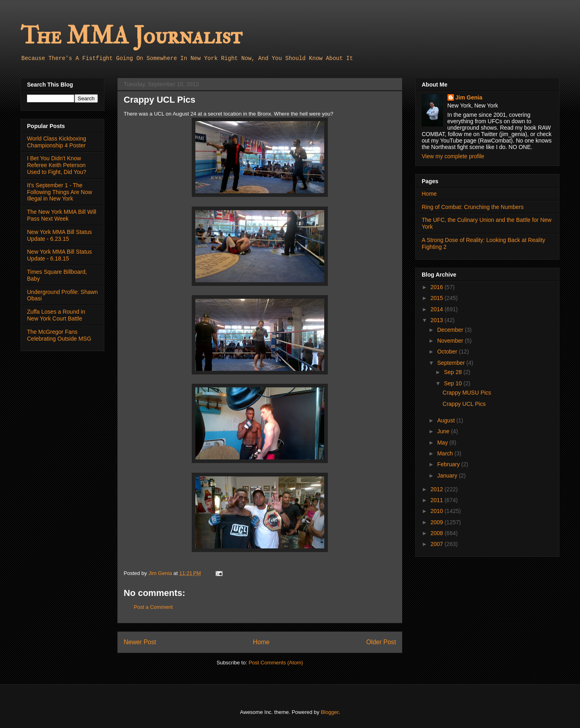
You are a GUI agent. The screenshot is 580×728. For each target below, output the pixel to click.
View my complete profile (453, 156)
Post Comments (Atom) (276, 663)
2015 (438, 298)
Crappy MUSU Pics (467, 393)
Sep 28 (454, 372)
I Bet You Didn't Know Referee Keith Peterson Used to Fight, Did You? (57, 165)
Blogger (329, 712)
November (451, 341)
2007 (438, 544)
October (448, 352)
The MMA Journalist (131, 36)
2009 (438, 522)
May (443, 443)
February (449, 464)
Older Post (381, 642)
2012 (438, 489)
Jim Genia (469, 97)
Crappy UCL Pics (464, 404)
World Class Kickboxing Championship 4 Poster (57, 142)
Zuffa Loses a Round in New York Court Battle (56, 315)
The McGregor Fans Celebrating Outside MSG (59, 335)
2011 (438, 500)
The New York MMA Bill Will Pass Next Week (62, 215)
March (446, 453)
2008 (438, 533)
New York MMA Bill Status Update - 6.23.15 (59, 235)
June (444, 431)
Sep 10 (454, 383)
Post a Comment (153, 607)
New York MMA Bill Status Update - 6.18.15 (59, 255)
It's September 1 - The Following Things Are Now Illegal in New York (60, 192)
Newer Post (140, 642)
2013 (438, 320)
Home (261, 642)
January (448, 476)
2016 (438, 287)
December (451, 330)
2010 (438, 511)
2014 (438, 309)
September (452, 363)
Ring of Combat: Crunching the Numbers (473, 207)
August (446, 420)
